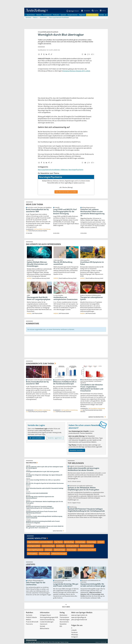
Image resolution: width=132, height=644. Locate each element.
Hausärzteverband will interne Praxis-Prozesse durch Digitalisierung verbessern (41, 513)
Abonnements (64, 622)
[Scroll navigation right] (106, 15)
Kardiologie (60, 547)
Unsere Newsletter (36, 539)
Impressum (44, 625)
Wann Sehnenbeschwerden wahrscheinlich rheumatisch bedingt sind (45, 490)
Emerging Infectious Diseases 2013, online (76, 71)
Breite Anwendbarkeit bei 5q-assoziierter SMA (37, 211)
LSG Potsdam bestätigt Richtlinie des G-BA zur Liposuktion (43, 481)
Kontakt (42, 627)
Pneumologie (71, 550)
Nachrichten (31, 15)
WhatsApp (75, 635)
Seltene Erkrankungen (59, 554)
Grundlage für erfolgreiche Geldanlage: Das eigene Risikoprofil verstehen (44, 476)
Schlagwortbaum (45, 616)
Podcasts (56, 15)
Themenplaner (64, 618)
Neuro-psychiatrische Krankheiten (49, 170)
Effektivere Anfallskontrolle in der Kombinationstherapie (65, 383)
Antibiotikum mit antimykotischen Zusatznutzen (66, 299)
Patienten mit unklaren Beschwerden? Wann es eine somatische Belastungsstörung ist (92, 213)
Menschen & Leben (87, 547)
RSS (61, 627)
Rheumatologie (44, 554)
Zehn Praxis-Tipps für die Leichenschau (36, 584)
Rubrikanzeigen (65, 620)
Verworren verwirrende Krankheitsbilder (37, 494)
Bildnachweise (45, 629)
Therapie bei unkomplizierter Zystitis (92, 299)
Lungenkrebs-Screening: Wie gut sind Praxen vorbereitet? (66, 586)
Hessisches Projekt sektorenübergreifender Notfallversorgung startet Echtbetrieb (44, 518)
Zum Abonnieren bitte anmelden (66, 192)
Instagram (75, 638)
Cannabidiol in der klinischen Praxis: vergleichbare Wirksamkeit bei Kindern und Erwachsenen (92, 388)
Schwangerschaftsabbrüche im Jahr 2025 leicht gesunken (43, 472)
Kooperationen (73, 15)
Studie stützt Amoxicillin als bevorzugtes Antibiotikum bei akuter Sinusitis (83, 470)
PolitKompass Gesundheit (87, 550)
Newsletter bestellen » (77, 451)
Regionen (82, 15)
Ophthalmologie (59, 550)
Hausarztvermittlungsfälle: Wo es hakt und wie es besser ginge (93, 586)
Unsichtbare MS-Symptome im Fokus (92, 264)
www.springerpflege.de (79, 618)
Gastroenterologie (48, 547)
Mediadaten (63, 616)
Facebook (74, 633)
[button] (102, 11)
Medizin (39, 15)
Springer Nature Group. (62, 643)
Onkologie (48, 550)
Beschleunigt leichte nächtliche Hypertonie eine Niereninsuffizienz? (40, 498)
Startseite (29, 616)
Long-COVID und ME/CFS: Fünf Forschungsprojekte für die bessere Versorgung (65, 212)
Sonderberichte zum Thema (40, 364)
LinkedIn (74, 631)
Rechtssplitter (32, 554)
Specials (63, 15)
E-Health (101, 543)
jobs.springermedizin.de (79, 620)
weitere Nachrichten (59, 531)
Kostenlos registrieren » (55, 439)
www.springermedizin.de (79, 616)
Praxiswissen (47, 15)
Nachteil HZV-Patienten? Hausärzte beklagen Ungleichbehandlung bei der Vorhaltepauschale (40, 508)
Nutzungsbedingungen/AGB (49, 618)
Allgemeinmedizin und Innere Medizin (40, 543)
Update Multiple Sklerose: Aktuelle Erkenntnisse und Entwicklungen (37, 265)
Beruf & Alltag (69, 543)
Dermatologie (80, 543)
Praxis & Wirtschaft (32, 622)
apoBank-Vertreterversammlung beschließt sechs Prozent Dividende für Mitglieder (43, 523)
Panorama (29, 625)
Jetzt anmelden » (36, 439)
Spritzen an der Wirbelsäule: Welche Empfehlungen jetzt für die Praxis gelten (44, 503)
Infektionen (64, 170)
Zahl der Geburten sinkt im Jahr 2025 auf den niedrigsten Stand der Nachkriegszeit (44, 468)
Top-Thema (58, 543)
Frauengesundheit (34, 547)
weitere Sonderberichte (97, 417)
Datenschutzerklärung (47, 620)
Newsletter (63, 625)
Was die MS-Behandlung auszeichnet (63, 264)
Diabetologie (91, 543)
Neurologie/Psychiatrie (76, 170)
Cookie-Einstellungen (47, 622)
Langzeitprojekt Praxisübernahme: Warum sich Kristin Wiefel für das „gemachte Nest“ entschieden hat (45, 528)
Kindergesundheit (72, 547)
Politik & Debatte (92, 15)
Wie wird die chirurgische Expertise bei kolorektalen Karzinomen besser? (45, 485)
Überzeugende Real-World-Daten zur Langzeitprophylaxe (39, 299)
